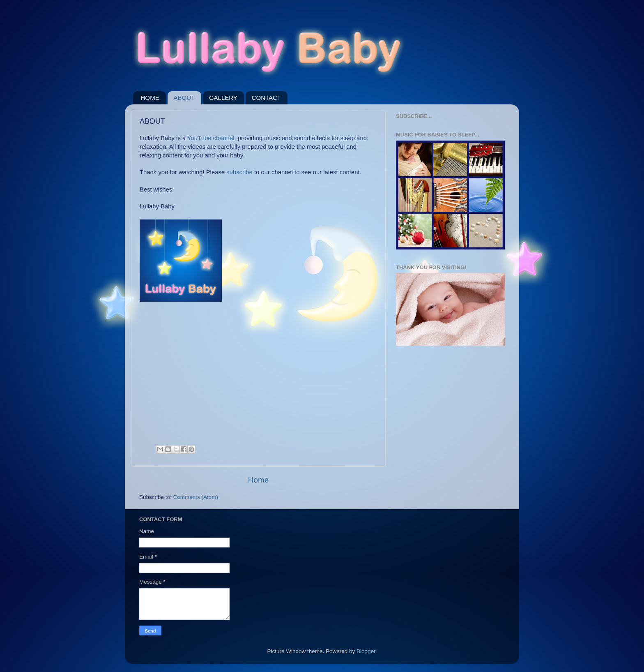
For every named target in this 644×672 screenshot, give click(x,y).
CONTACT (266, 98)
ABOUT (184, 98)
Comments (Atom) (196, 497)
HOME (150, 98)
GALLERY (223, 98)
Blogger (366, 651)
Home (258, 480)
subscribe (239, 172)
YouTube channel (211, 138)
